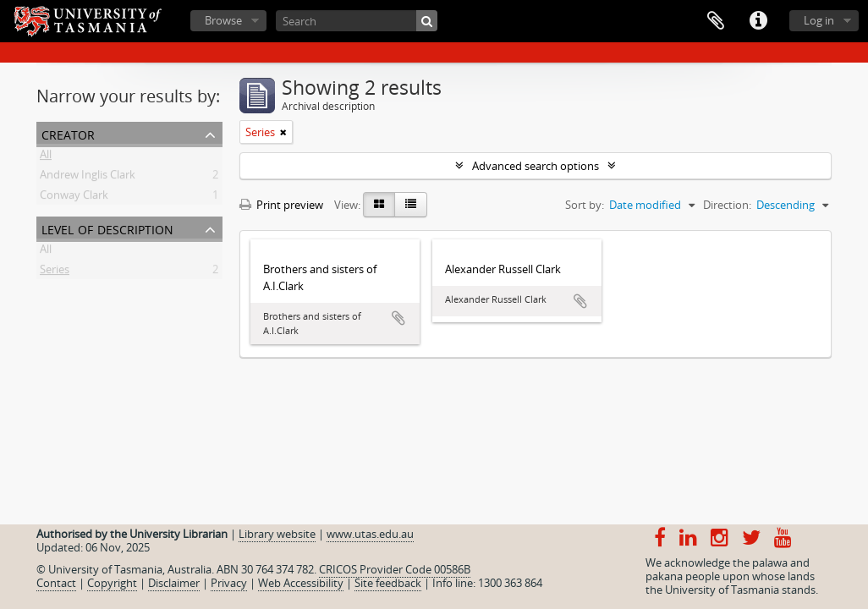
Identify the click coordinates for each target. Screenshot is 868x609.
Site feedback (388, 583)
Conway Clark (74, 198)
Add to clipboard (398, 318)
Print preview (281, 205)
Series (55, 272)
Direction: (727, 205)
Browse (223, 20)
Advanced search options (536, 166)
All (46, 157)
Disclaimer (174, 583)
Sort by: (585, 205)
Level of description (107, 228)
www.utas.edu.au (370, 534)
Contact (56, 583)
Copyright (112, 583)
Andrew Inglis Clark (88, 178)
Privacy (229, 583)
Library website (277, 534)
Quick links (758, 21)
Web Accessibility (301, 583)
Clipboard (716, 21)
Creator (68, 133)
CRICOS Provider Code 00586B (395, 569)
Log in (819, 20)
